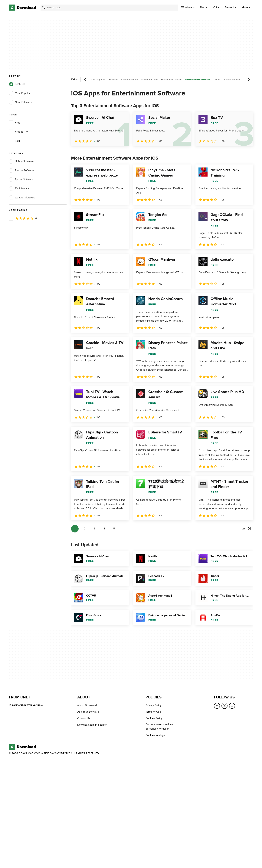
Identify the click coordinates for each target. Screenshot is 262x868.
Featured (17, 84)
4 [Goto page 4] (104, 529)
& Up (25, 218)
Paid (14, 141)
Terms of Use (153, 712)
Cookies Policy (154, 718)
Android (229, 8)
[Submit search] (44, 8)
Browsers (113, 80)
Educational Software (172, 80)
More (246, 7)
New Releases (20, 102)
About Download (87, 705)
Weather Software (22, 198)
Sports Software (21, 180)
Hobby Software (21, 161)
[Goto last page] (246, 529)
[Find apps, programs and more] (109, 8)
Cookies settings (155, 735)
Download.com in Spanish (92, 725)
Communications (130, 80)
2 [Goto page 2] (85, 529)
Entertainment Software (198, 80)
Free (15, 123)
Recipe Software (21, 171)
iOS (215, 8)
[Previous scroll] (85, 80)
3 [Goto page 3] (94, 529)
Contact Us (84, 718)
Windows (187, 8)
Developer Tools (150, 80)
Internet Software (232, 80)
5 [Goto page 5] (114, 529)
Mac (203, 8)
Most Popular (20, 93)
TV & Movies (19, 189)
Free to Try (18, 132)
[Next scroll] (249, 80)
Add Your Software (88, 712)
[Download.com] (22, 8)
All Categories (98, 80)
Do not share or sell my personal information (159, 727)
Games (216, 80)
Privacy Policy (153, 705)
